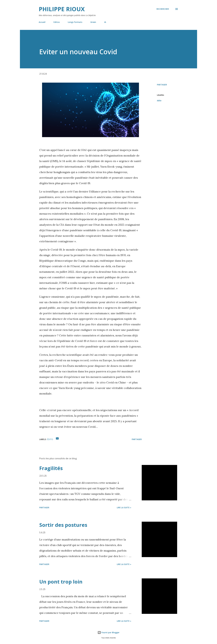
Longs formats (75, 22)
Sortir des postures (63, 525)
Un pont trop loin (61, 582)
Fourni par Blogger (108, 632)
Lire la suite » (124, 507)
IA (105, 22)
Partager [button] (162, 85)
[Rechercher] (163, 9)
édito (159, 101)
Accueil (42, 22)
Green (93, 22)
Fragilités (51, 468)
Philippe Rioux (62, 9)
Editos (57, 22)
